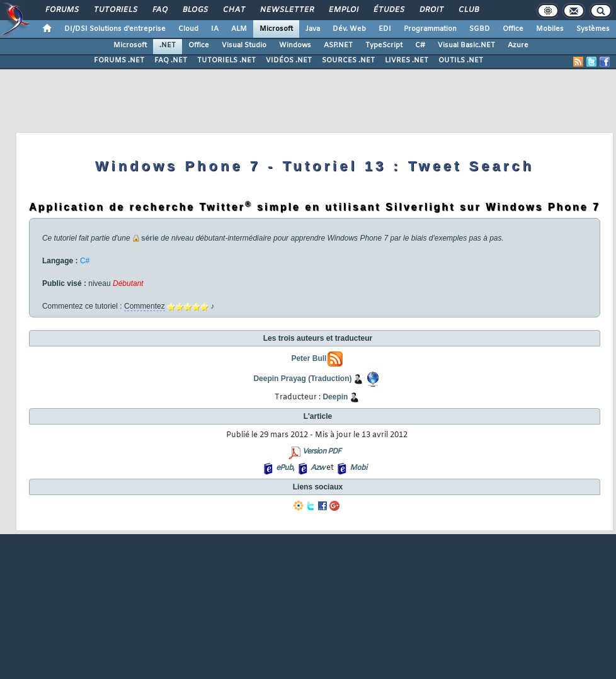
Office (513, 29)
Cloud (188, 29)
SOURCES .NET (348, 60)
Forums (61, 10)
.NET (168, 45)
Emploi (343, 10)
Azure (518, 45)
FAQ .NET (171, 60)
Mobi (358, 468)
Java (313, 29)
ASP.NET (338, 45)
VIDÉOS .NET (289, 60)
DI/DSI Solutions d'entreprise (115, 29)
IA (215, 29)
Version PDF (322, 452)
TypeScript (384, 45)
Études (388, 10)
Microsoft (276, 29)
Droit (431, 10)
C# (420, 45)
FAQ (159, 10)
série (150, 238)
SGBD (480, 29)
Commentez (145, 306)
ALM (239, 29)
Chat (233, 10)
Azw (317, 468)
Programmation (430, 29)
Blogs (195, 10)
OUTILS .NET (461, 60)
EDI (385, 29)
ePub (284, 468)
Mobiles (550, 29)
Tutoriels (115, 10)
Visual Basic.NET (466, 45)
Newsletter (286, 10)
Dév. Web (349, 29)
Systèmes (593, 29)
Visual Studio (244, 45)
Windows (295, 45)
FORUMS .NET (119, 60)
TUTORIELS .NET (226, 60)
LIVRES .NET (407, 60)
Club (468, 10)
